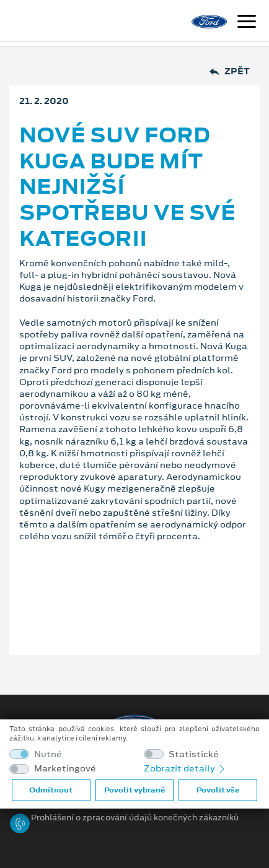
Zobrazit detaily (185, 768)
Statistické (194, 754)
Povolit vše (218, 790)
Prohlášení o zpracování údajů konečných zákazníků (135, 818)
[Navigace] (247, 23)
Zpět (230, 72)
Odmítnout (51, 790)
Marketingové (65, 769)
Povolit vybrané (134, 790)
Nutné (48, 754)
